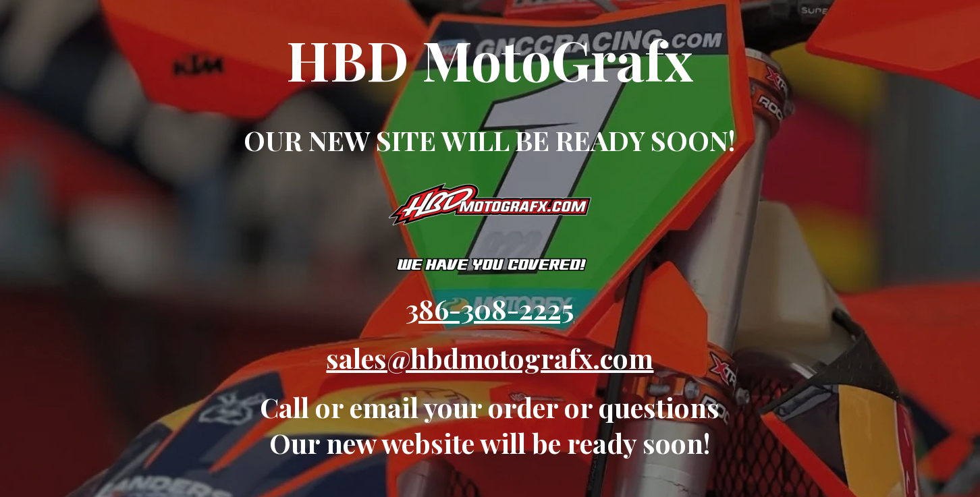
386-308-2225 (490, 309)
